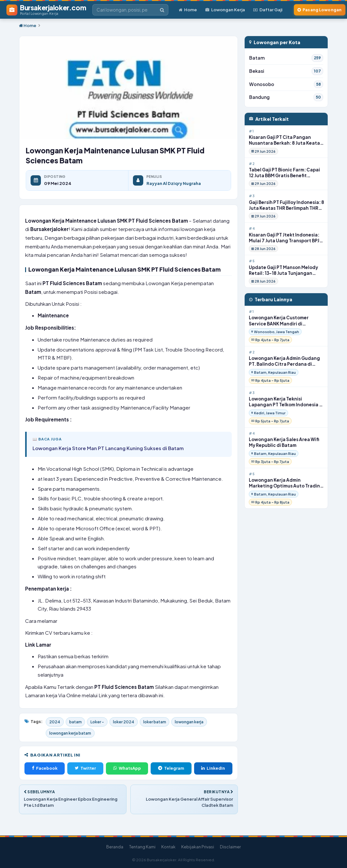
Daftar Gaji (268, 10)
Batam (286, 58)
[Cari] (162, 10)
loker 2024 (127, 722)
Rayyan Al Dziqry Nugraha (174, 184)
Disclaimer (230, 847)
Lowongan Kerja (225, 10)
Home (188, 10)
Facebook (45, 769)
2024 (55, 722)
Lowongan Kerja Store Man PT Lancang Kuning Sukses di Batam (108, 448)
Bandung (286, 98)
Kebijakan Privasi (198, 847)
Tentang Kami (142, 847)
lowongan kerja (196, 722)
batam (77, 722)
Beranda (115, 847)
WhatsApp (127, 769)
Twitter (85, 769)
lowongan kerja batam (71, 733)
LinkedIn (213, 769)
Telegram (171, 769)
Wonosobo (286, 85)
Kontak (168, 847)
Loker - (100, 722)
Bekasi (286, 72)
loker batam (159, 722)
